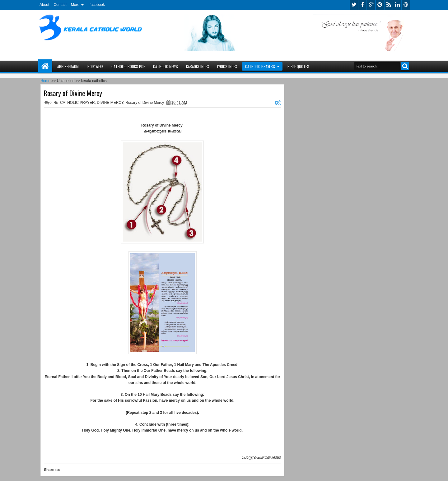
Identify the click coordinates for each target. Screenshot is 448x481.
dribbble (406, 5)
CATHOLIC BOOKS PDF (128, 66)
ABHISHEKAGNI (68, 66)
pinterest (380, 5)
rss (389, 5)
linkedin (397, 5)
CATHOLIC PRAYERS (260, 66)
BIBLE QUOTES (298, 66)
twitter (354, 5)
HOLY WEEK (95, 66)
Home (45, 66)
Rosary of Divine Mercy (73, 93)
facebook (97, 5)
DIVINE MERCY (110, 103)
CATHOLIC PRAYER (77, 103)
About (44, 5)
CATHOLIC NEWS (166, 66)
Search (405, 66)
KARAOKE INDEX (198, 66)
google (371, 5)
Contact (60, 5)
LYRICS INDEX (227, 66)
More (75, 5)
